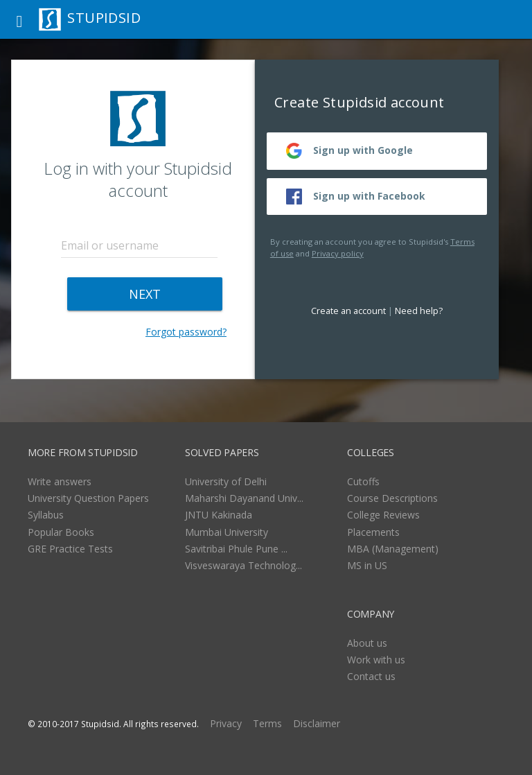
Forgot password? (186, 332)
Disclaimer (317, 723)
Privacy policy (338, 253)
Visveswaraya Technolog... (243, 565)
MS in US (367, 565)
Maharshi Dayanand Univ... (244, 498)
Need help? (419, 311)
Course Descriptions (392, 498)
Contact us (371, 676)
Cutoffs (363, 481)
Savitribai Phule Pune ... (236, 549)
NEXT (145, 294)
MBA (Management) (393, 549)
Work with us (376, 660)
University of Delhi (226, 481)
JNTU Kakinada (219, 515)
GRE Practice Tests (70, 549)
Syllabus (46, 515)
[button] (19, 19)
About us (367, 643)
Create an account (348, 311)
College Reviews (383, 515)
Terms (267, 723)
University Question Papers (88, 498)
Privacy (226, 723)
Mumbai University (227, 532)
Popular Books (61, 532)
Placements (373, 532)
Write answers (60, 481)
